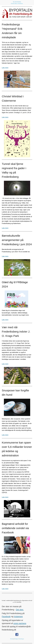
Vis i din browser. (17, 2)
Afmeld (12, 639)
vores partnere (20, 623)
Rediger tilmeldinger (19, 639)
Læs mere (5, 68)
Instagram (18, 616)
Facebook (6, 616)
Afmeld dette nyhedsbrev (17, 3)
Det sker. (20, 610)
